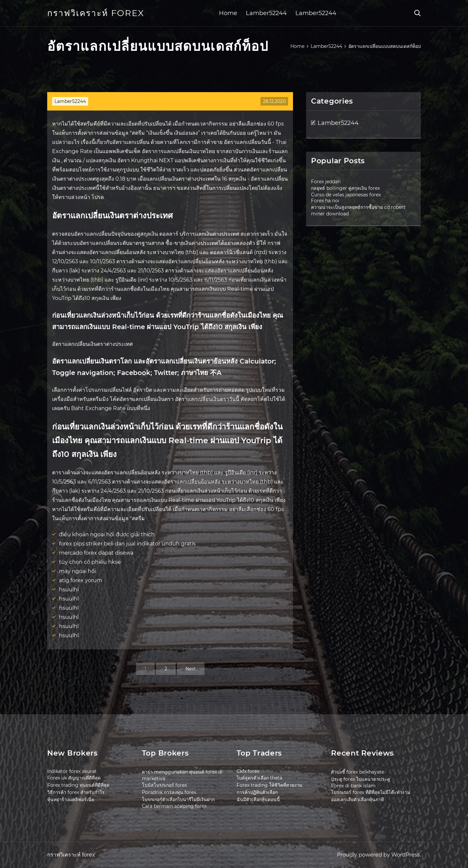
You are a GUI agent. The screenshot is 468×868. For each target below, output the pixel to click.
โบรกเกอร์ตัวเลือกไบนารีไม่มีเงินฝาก (178, 799)
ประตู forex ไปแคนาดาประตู (361, 779)
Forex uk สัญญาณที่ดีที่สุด (74, 778)
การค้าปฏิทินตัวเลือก (257, 792)
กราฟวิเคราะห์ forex (96, 13)
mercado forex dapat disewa (96, 553)
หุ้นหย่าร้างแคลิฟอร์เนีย (71, 799)
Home (228, 13)
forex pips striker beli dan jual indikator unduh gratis (127, 544)
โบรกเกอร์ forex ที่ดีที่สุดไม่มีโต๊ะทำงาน (371, 792)
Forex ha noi (325, 201)
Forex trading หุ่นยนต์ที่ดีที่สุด (78, 785)
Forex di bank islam (353, 786)
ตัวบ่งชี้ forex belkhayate (358, 772)
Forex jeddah (326, 182)
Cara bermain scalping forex (174, 806)
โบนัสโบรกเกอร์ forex (164, 785)
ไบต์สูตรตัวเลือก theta (259, 778)
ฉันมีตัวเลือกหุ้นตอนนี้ (258, 799)
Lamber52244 (266, 13)
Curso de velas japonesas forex (346, 195)
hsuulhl (69, 590)
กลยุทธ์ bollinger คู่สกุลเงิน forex (345, 188)
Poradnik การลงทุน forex (169, 792)
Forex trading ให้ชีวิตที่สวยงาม (269, 785)
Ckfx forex (248, 771)
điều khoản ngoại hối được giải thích (107, 534)
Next (191, 669)
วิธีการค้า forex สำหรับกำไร (76, 792)
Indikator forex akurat (72, 771)
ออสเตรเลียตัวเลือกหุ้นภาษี (357, 799)
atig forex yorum (81, 580)
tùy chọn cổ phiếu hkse (90, 562)
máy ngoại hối (78, 571)
